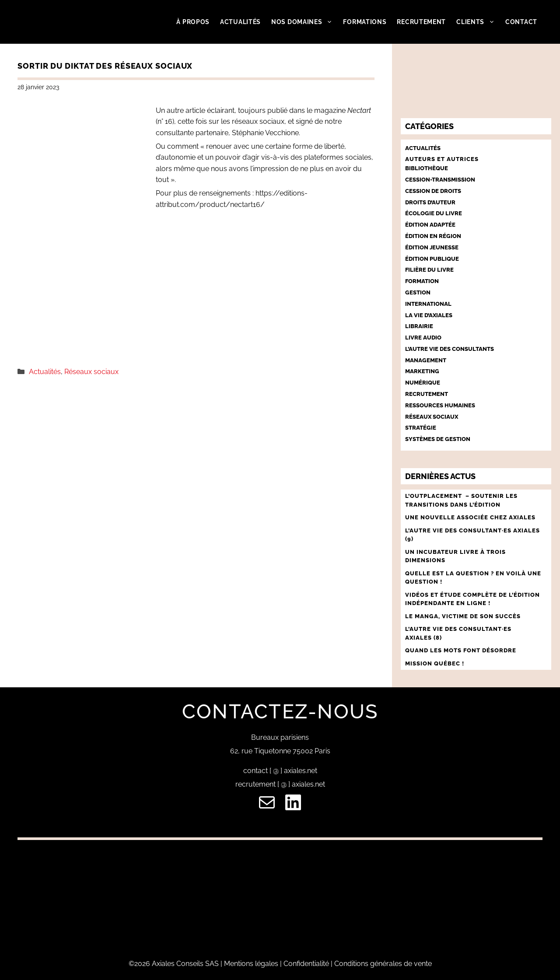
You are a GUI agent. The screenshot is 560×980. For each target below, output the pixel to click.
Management (426, 360)
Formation (422, 281)
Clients (478, 22)
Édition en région (433, 236)
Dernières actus (440, 476)
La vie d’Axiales (429, 315)
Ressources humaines (440, 405)
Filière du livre (429, 270)
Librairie (419, 326)
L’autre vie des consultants (450, 349)
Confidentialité (306, 964)
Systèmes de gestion (438, 439)
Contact (521, 22)
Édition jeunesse (432, 247)
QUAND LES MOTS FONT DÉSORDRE (462, 650)
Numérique (423, 383)
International (428, 304)
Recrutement (421, 22)
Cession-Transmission (440, 180)
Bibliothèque (427, 168)
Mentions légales (251, 964)
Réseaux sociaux (91, 372)
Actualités (240, 22)
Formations (365, 22)
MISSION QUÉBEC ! (435, 663)
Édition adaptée (430, 225)
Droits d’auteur (430, 202)
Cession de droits (433, 191)
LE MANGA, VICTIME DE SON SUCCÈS (463, 616)
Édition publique (432, 259)
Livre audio (423, 338)
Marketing (422, 371)
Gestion (418, 292)
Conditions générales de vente (383, 964)
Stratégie (421, 428)
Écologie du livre (434, 213)
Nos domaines (304, 22)
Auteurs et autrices (442, 159)
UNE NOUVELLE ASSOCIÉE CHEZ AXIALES (470, 517)
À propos (193, 22)
